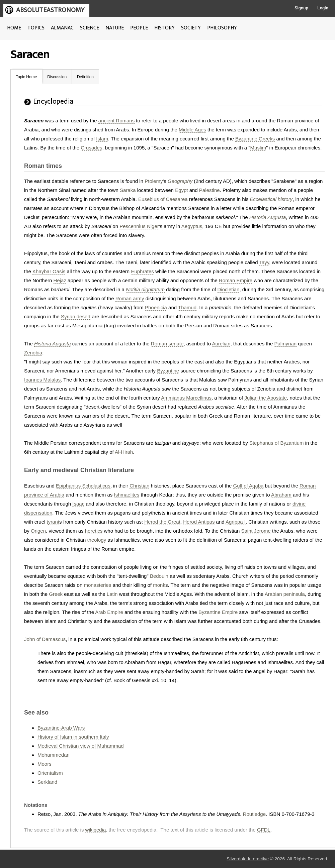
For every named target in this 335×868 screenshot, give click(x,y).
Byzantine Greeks (255, 139)
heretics (94, 531)
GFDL (264, 830)
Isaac (78, 504)
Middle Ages (192, 130)
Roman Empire (236, 280)
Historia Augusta (268, 217)
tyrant (53, 522)
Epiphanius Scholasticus (83, 486)
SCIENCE (90, 28)
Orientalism (50, 773)
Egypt (181, 190)
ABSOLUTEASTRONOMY (50, 10)
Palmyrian (285, 344)
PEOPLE (139, 28)
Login (323, 8)
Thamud (187, 307)
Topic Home (26, 77)
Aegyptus (192, 226)
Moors (45, 764)
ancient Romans (116, 121)
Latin (112, 594)
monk (159, 585)
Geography (180, 181)
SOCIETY (191, 28)
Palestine (210, 190)
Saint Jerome (256, 531)
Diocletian (229, 289)
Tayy (264, 262)
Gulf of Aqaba (248, 486)
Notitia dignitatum (145, 289)
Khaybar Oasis (49, 271)
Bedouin (159, 576)
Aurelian (221, 344)
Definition (85, 77)
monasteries (97, 585)
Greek (56, 594)
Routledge (254, 814)
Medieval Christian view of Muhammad (81, 746)
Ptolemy (154, 181)
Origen (38, 531)
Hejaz (60, 280)
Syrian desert (76, 316)
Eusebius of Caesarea (163, 199)
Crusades (91, 148)
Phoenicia (156, 307)
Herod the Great (162, 522)
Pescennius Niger (139, 226)
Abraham (281, 495)
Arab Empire (109, 612)
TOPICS (36, 28)
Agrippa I (236, 522)
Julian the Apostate (266, 398)
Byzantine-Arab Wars (61, 728)
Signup (301, 8)
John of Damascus (45, 639)
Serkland (47, 782)
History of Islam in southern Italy (73, 737)
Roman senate (167, 344)
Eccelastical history (271, 199)
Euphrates (142, 271)
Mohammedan (54, 755)
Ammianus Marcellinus (186, 398)
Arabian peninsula (285, 594)
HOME (14, 28)
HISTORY (164, 28)
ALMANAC (62, 28)
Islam (102, 139)
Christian (139, 486)
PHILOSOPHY (222, 28)
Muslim (258, 148)
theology (97, 540)
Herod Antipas (199, 522)
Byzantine (168, 371)
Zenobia (33, 353)
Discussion (57, 77)
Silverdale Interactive (248, 859)
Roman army (130, 298)
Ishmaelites (127, 495)
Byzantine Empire (218, 612)
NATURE (115, 28)
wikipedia (96, 830)
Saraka (128, 190)
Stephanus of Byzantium (277, 443)
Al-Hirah (124, 452)
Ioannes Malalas (42, 380)
